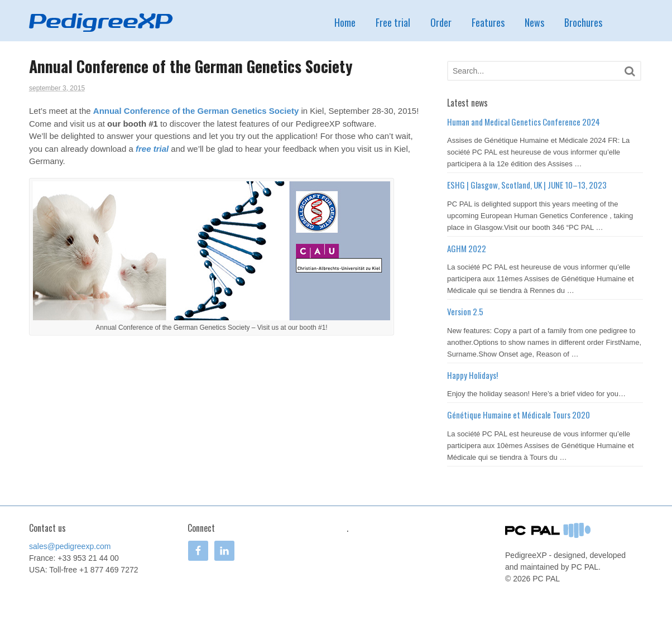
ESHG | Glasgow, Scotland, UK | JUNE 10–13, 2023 (527, 185)
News (534, 22)
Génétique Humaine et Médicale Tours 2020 (519, 415)
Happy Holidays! (472, 375)
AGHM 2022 (467, 248)
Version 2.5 (465, 311)
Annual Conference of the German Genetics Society (196, 111)
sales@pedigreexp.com (70, 546)
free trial (152, 149)
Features (488, 22)
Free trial (393, 22)
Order (441, 22)
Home (345, 22)
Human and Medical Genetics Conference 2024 (524, 122)
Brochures (583, 22)
